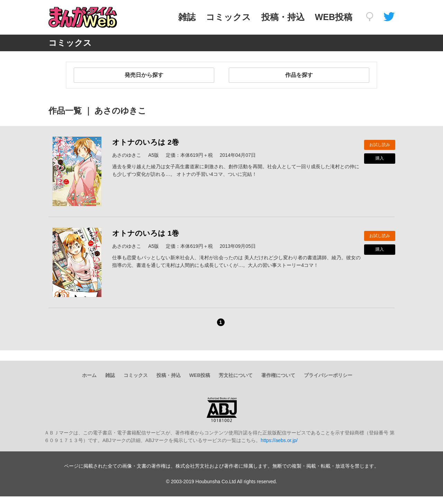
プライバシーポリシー (328, 375)
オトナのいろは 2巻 (146, 142)
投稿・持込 (283, 17)
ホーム (89, 375)
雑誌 (187, 17)
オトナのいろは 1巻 (146, 233)
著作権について (278, 375)
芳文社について (236, 375)
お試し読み (380, 145)
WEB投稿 (334, 17)
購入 (380, 158)
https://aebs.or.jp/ (279, 440)
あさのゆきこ (127, 155)
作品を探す (299, 75)
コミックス (228, 17)
